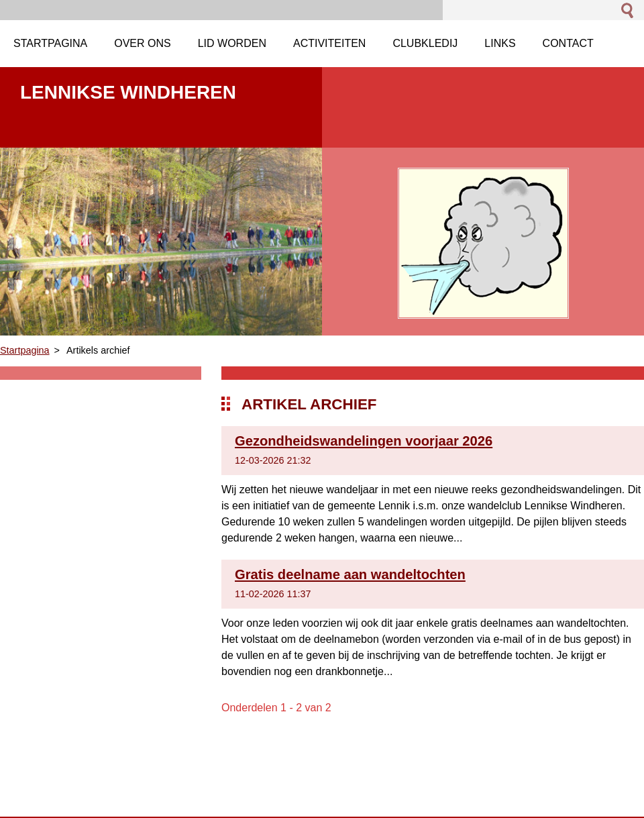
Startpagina (25, 350)
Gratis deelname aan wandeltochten (350, 574)
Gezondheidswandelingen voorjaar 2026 (364, 441)
